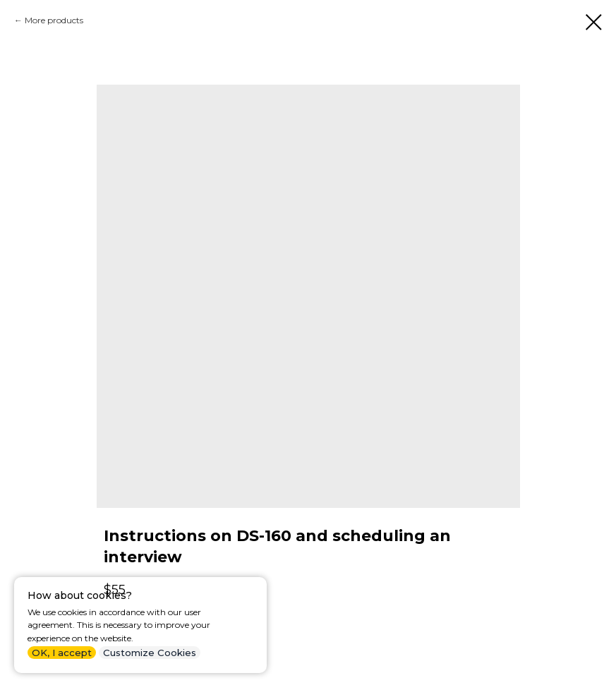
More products (54, 20)
